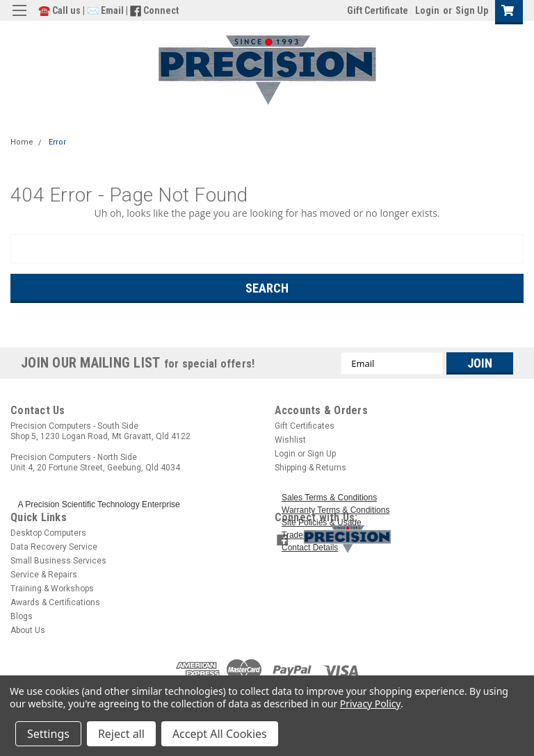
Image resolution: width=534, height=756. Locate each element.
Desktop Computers (48, 533)
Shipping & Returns (310, 468)
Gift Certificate (378, 10)
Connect (161, 10)
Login (427, 10)
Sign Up (472, 10)
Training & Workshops (52, 589)
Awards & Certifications (55, 602)
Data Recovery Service (54, 547)
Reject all (121, 734)
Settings (48, 734)
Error (57, 142)
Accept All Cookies (220, 734)
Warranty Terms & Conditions (335, 510)
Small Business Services (58, 561)
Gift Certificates (305, 426)
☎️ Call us (60, 10)
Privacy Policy (370, 704)
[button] (410, 539)
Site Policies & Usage (322, 523)
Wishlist (290, 440)
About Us (28, 630)
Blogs (22, 616)
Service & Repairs (44, 575)
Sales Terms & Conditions (329, 498)
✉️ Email (105, 10)
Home (22, 142)
